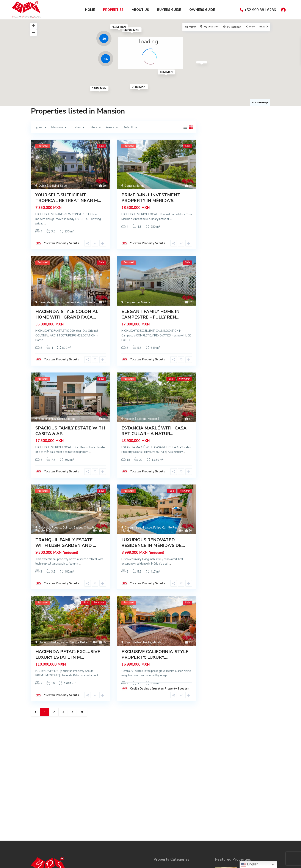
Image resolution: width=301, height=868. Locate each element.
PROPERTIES (113, 10)
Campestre (132, 302)
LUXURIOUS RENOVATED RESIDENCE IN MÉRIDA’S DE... (153, 543)
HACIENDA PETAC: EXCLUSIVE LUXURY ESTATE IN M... (68, 654)
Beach (158, 768)
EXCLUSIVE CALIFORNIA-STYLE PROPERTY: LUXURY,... (155, 654)
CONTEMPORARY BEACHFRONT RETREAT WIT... (252, 807)
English (250, 865)
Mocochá (130, 419)
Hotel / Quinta (164, 793)
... (45, 224)
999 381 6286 (46, 786)
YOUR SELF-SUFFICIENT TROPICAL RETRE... (253, 786)
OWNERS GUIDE (202, 10)
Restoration (162, 839)
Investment (162, 800)
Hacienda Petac (49, 642)
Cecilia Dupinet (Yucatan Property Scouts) (159, 689)
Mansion (159, 813)
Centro (129, 186)
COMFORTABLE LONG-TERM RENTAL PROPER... (255, 765)
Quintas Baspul (73, 528)
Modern (159, 819)
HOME (90, 10)
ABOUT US (140, 10)
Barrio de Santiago (51, 302)
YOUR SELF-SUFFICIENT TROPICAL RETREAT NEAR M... (68, 198)
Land (157, 806)
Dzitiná (43, 186)
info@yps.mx (45, 792)
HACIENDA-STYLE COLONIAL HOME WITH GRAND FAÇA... (67, 314)
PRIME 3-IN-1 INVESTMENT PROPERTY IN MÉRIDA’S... (151, 198)
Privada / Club (163, 826)
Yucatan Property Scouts (61, 243)
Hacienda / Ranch (166, 787)
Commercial (162, 780)
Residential (162, 832)
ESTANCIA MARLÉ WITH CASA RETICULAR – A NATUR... (154, 431)
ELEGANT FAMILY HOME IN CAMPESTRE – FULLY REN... (150, 314)
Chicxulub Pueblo (50, 528)
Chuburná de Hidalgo (138, 528)
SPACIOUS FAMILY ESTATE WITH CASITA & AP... (70, 431)
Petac (65, 642)
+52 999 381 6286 (260, 10)
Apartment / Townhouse (171, 761)
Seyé (63, 186)
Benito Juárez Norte (52, 419)
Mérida (140, 186)
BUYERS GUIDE (169, 10)
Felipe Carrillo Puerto (168, 528)
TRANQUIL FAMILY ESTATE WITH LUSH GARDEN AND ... (66, 543)
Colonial (159, 774)
